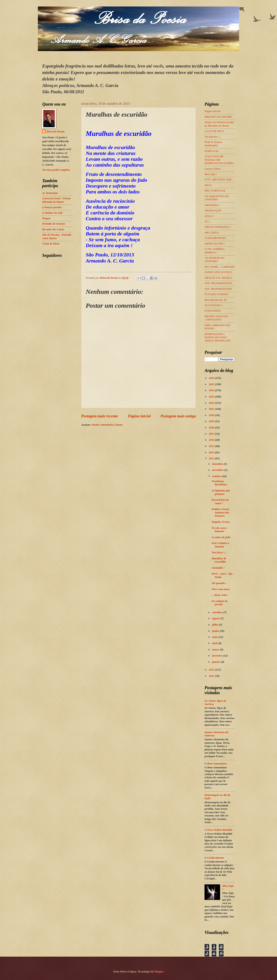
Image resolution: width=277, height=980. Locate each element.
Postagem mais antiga (178, 416)
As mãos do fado (221, 537)
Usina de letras (51, 244)
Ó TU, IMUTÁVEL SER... (219, 180)
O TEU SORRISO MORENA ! (214, 251)
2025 (212, 384)
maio (215, 637)
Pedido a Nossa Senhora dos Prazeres (220, 513)
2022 (212, 403)
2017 (212, 434)
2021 (212, 409)
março (216, 650)
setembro (218, 612)
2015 (212, 446)
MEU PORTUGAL (215, 191)
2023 (212, 397)
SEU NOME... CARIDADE (220, 267)
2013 (212, 459)
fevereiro (217, 656)
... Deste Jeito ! (220, 595)
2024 (212, 390)
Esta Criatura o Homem (220, 545)
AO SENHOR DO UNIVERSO (214, 260)
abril (215, 643)
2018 (212, 428)
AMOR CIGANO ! (215, 244)
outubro (217, 476)
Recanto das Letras (53, 229)
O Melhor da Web (52, 213)
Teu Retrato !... (213, 137)
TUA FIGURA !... (214, 305)
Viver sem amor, (221, 589)
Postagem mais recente (100, 416)
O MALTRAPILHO (215, 238)
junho (216, 631)
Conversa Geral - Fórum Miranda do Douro (56, 200)
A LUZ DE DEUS (214, 131)
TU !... (208, 222)
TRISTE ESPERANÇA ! (218, 227)
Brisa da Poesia (56, 132)
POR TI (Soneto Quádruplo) (213, 144)
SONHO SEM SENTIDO (218, 272)
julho (215, 625)
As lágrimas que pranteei (221, 492)
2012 (212, 670)
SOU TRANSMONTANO (218, 283)
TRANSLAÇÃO (213, 211)
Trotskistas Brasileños (219, 483)
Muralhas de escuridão (219, 560)
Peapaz (46, 218)
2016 (212, 440)
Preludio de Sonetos (54, 224)
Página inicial (139, 416)
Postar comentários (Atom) (107, 425)
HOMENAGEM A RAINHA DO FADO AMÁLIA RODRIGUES (217, 337)
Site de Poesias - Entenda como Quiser (57, 236)
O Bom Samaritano (216, 764)
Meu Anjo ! (211, 174)
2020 (212, 415)
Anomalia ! (218, 568)
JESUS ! (209, 216)
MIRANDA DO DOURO (218, 117)
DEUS (208, 185)
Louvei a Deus (213, 169)
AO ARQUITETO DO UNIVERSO (217, 198)
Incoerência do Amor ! (220, 501)
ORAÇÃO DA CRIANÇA (218, 278)
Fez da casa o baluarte (219, 530)
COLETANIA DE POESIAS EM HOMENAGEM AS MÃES (219, 160)
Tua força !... (219, 552)
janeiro (217, 662)
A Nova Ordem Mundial (218, 830)
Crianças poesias (52, 207)
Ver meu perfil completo (56, 170)
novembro (218, 470)
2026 (212, 378)
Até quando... (219, 583)
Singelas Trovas (221, 522)
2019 (212, 421)
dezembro (218, 464)
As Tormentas (50, 193)
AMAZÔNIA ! (212, 205)
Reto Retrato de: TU (216, 300)
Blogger (159, 972)
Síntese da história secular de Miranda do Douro (219, 124)
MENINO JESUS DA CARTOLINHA (216, 318)
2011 (212, 676)
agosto (216, 618)
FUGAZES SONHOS (216, 294)
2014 (212, 452)
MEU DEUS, (212, 233)
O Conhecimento (214, 858)
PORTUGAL (212, 151)
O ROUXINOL (213, 311)
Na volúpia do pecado (219, 603)
